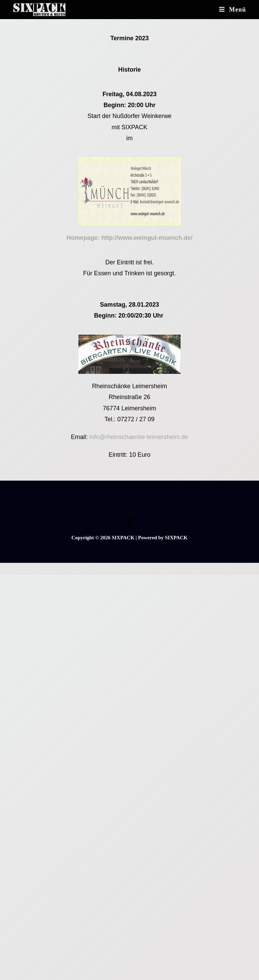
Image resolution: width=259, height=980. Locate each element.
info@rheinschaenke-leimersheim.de (139, 437)
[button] (129, 522)
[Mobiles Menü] (233, 10)
